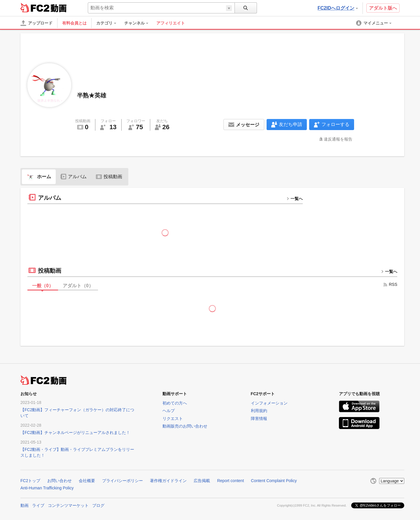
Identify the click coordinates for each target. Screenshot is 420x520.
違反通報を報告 (338, 139)
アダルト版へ (383, 8)
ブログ (98, 505)
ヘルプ (169, 411)
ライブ (38, 505)
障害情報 (259, 419)
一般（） (43, 286)
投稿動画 (109, 177)
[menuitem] (109, 23)
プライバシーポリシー (123, 481)
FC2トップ (30, 481)
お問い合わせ (60, 481)
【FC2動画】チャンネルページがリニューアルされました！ (75, 433)
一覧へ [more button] (295, 199)
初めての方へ (175, 403)
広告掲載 (202, 481)
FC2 (35, 8)
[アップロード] (36, 23)
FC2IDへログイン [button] (338, 8)
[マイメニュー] (374, 23)
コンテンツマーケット (68, 505)
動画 (24, 505)
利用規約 (259, 411)
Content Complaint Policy (274, 481)
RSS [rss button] (390, 284)
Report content (230, 481)
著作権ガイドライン (168, 481)
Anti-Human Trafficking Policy (47, 488)
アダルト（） (78, 286)
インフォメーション (269, 403)
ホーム (39, 177)
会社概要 (87, 481)
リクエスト (173, 419)
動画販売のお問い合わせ (185, 426)
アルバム (73, 177)
